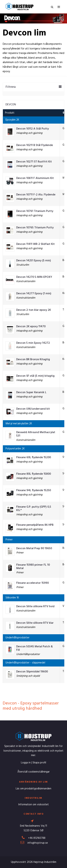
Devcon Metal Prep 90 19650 (34, 549)
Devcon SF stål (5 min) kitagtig (35, 376)
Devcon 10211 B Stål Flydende (35, 145)
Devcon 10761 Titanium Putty (35, 211)
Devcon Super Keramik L (31, 393)
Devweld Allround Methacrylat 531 (36, 434)
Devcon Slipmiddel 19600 (32, 672)
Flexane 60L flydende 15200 (34, 458)
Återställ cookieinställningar (33, 772)
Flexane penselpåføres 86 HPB (35, 525)
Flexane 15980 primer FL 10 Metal (33, 567)
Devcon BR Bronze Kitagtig (33, 360)
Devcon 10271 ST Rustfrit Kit (34, 162)
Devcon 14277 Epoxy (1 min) (34, 294)
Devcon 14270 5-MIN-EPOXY (34, 277)
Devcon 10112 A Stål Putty (33, 129)
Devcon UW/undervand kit (33, 409)
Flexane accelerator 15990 (33, 583)
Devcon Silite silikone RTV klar (35, 623)
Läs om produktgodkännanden (33, 789)
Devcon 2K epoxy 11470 (31, 327)
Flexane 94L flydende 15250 (34, 491)
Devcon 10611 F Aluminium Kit (35, 178)
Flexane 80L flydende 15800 (34, 474)
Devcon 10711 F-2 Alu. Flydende (36, 195)
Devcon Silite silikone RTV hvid (35, 607)
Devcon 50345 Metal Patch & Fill (34, 648)
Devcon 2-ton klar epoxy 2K (34, 310)
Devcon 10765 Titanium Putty (35, 228)
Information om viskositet (34, 805)
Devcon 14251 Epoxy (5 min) (34, 261)
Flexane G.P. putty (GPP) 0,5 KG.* (34, 509)
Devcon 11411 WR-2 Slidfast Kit (35, 244)
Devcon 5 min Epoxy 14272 (33, 343)
